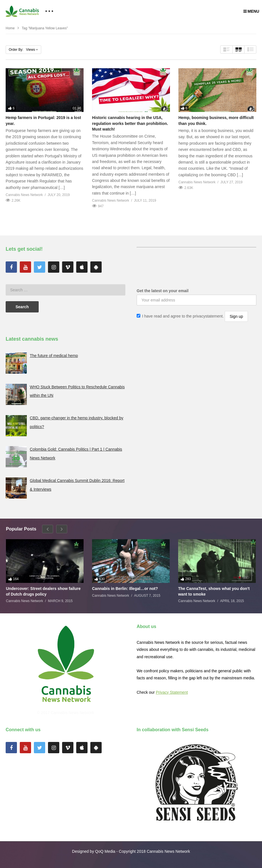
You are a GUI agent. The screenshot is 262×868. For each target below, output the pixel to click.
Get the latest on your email (163, 291)
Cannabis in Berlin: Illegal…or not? (125, 589)
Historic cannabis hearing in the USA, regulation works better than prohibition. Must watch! (130, 123)
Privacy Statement (172, 692)
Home (10, 28)
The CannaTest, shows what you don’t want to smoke (214, 591)
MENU (251, 11)
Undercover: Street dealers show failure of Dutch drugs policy (43, 591)
